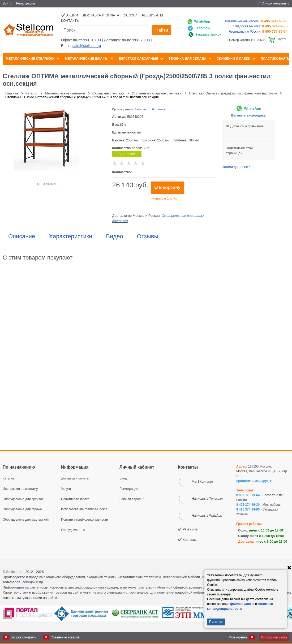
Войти (7, 3)
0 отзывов (159, 109)
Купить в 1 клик (165, 198)
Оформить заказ (274, 637)
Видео (114, 236)
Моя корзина (238, 637)
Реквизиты (153, 15)
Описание (22, 236)
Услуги (131, 15)
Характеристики (70, 236)
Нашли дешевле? (236, 167)
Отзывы (148, 236)
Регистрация (25, 3)
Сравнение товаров (65, 637)
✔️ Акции (70, 15)
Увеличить (50, 184)
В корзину (170, 187)
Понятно (216, 622)
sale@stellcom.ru (87, 46)
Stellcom (140, 109)
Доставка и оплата (101, 15)
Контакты (70, 21)
